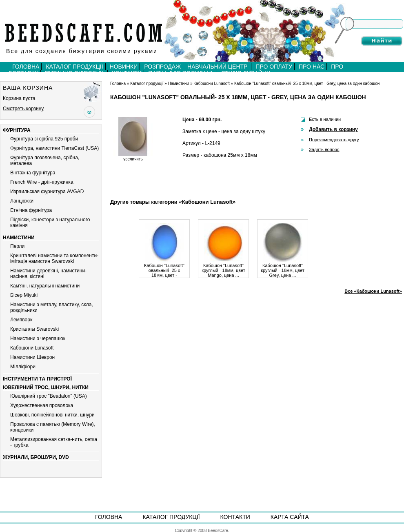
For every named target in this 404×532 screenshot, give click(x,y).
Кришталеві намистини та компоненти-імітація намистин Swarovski (54, 258)
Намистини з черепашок (38, 338)
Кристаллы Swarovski (34, 329)
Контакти (235, 517)
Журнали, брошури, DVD (36, 457)
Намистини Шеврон (32, 357)
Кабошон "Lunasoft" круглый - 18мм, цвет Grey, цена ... (283, 268)
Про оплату (274, 67)
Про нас (312, 67)
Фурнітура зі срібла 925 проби (44, 139)
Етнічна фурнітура (31, 210)
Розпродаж (162, 67)
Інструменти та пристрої (37, 379)
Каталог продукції (74, 67)
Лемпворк (21, 320)
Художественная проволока (42, 405)
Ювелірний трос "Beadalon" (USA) (49, 396)
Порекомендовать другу (334, 140)
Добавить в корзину (333, 129)
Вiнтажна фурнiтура (33, 173)
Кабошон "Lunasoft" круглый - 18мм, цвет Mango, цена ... (223, 268)
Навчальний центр (218, 67)
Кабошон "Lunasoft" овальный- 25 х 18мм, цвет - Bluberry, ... (164, 268)
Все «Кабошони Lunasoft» (373, 291)
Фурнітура (17, 130)
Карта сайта (290, 517)
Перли (17, 246)
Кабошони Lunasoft (32, 348)
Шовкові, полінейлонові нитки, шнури (52, 415)
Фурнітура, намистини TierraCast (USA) (54, 148)
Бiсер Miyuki (24, 295)
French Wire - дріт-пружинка (42, 182)
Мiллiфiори (23, 367)
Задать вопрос (324, 149)
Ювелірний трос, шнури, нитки (46, 387)
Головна (26, 67)
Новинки (124, 67)
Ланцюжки (22, 201)
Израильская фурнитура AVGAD (47, 191)
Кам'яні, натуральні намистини (45, 286)
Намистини (19, 238)
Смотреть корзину (23, 109)
